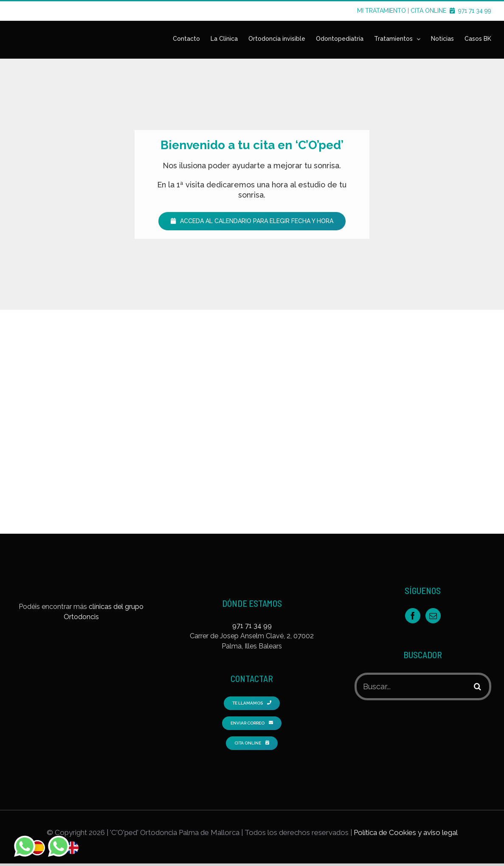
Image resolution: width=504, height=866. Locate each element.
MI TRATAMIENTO (382, 11)
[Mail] (433, 616)
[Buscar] (477, 686)
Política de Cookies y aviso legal (406, 832)
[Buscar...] (411, 686)
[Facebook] (413, 616)
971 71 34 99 (475, 11)
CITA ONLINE (434, 11)
